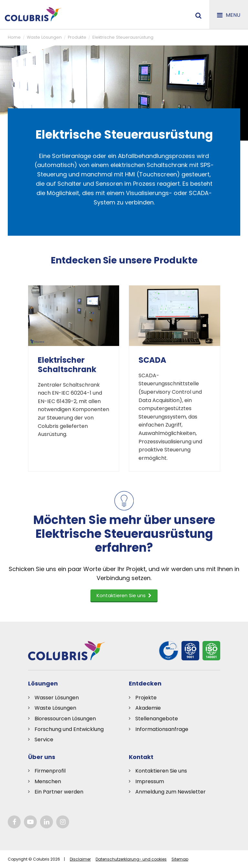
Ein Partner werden (59, 792)
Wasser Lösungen (57, 698)
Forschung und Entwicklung (69, 729)
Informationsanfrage (162, 729)
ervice (45, 740)
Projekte (146, 698)
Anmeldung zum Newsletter (170, 792)
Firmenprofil (50, 771)
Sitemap (180, 859)
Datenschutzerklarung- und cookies (131, 859)
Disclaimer (80, 859)
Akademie (148, 708)
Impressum (150, 781)
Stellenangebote (157, 719)
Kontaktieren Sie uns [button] (124, 595)
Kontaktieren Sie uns (161, 771)
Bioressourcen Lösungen (65, 719)
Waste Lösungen (55, 708)
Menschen (48, 781)
